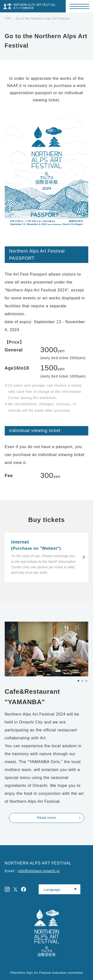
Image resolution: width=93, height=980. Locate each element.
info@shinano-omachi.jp (39, 871)
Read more (46, 818)
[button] (78, 681)
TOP (8, 19)
